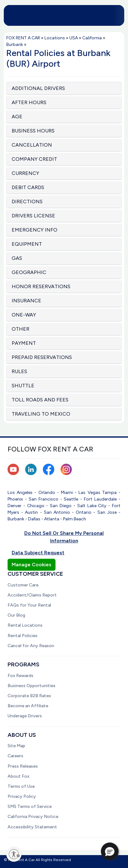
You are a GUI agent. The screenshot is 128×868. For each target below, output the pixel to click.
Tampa (109, 493)
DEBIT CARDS (28, 187)
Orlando (47, 493)
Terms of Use (21, 786)
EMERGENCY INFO (35, 230)
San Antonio (57, 512)
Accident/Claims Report (32, 595)
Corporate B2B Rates (29, 696)
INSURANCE (26, 301)
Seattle (71, 499)
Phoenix (15, 499)
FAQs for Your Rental (29, 605)
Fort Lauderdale (100, 499)
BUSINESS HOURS (33, 131)
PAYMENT (24, 343)
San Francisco (44, 499)
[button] (110, 851)
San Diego (61, 506)
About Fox (18, 776)
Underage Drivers (25, 716)
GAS (17, 258)
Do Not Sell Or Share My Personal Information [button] (64, 537)
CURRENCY (25, 173)
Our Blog (16, 615)
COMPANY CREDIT (34, 159)
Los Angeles (20, 493)
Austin (31, 512)
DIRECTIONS (27, 202)
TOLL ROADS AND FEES (40, 400)
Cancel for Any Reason (31, 646)
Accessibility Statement (32, 827)
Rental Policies (23, 636)
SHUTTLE (23, 386)
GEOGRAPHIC (29, 272)
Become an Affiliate (28, 706)
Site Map (16, 746)
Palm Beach (75, 519)
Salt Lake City (92, 506)
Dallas (34, 519)
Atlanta (52, 519)
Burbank (16, 519)
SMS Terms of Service (30, 806)
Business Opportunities (32, 686)
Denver (15, 506)
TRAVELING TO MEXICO (41, 414)
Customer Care (23, 585)
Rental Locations (25, 625)
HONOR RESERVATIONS (41, 286)
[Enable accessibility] (14, 854)
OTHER (20, 329)
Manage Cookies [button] (32, 565)
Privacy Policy (22, 796)
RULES (19, 371)
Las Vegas (89, 493)
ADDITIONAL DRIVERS (38, 88)
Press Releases (23, 766)
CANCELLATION (32, 145)
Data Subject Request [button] (38, 553)
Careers (15, 756)
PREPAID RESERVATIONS (42, 357)
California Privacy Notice (33, 817)
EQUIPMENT (27, 244)
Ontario (84, 512)
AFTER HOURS (29, 102)
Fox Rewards (20, 676)
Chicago (36, 506)
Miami (67, 493)
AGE (17, 117)
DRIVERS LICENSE (33, 216)
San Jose (107, 512)
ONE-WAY (24, 315)
